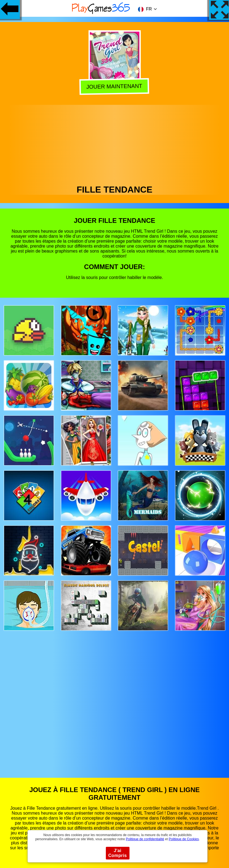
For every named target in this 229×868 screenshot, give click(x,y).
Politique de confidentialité (145, 839)
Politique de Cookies (184, 839)
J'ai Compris (118, 853)
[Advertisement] (115, 143)
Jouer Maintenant (115, 86)
